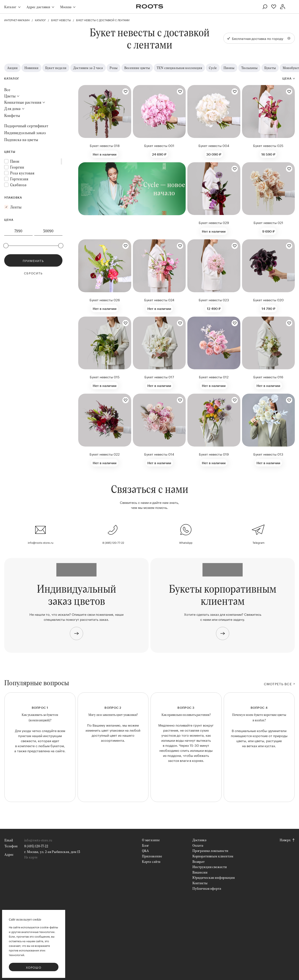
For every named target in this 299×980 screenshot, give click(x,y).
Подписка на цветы (21, 140)
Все (7, 90)
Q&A (145, 851)
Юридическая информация (213, 877)
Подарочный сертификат (26, 126)
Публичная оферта (207, 888)
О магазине (151, 840)
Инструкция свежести (210, 867)
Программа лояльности (210, 851)
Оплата (198, 845)
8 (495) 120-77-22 (113, 542)
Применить (33, 261)
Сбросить (33, 273)
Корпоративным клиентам (213, 856)
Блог (146, 845)
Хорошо (34, 967)
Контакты (200, 883)
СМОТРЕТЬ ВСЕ (278, 684)
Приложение (152, 856)
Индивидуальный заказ (25, 133)
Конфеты (12, 115)
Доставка (199, 840)
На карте (31, 857)
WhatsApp (186, 542)
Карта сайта (151, 861)
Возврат (198, 861)
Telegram (259, 542)
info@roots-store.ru (41, 542)
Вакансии (200, 872)
